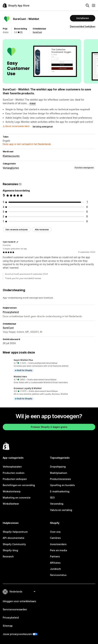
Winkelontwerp (12, 491)
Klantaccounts (11, 156)
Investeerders (58, 544)
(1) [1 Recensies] (21, 32)
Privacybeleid (11, 312)
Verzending (57, 504)
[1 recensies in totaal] (87, 202)
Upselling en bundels (62, 485)
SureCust (37, 32)
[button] (49, 365)
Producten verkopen (15, 479)
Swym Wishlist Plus (23, 360)
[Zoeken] (87, 5)
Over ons (55, 532)
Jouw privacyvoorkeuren (17, 634)
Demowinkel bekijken (83, 26)
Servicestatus (58, 575)
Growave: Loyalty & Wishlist (28, 388)
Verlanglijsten (11, 168)
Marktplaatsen (59, 473)
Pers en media (58, 550)
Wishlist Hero (20, 377)
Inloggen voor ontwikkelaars (19, 601)
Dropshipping (58, 467)
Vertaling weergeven (43, 127)
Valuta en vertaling (61, 510)
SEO (52, 498)
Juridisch (55, 569)
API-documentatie (14, 538)
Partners (55, 556)
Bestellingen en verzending (19, 485)
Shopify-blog (10, 550)
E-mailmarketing (60, 491)
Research (8, 556)
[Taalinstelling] (22, 591)
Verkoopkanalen (12, 467)
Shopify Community (14, 544)
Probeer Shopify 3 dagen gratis (49, 427)
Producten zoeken (14, 473)
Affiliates (55, 563)
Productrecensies (60, 479)
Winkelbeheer (11, 504)
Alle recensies (42, 230)
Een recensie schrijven (17, 230)
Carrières (55, 538)
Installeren (83, 18)
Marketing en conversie (17, 498)
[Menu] (94, 5)
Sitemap (8, 626)
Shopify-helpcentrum (15, 532)
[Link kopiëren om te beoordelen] (17, 242)
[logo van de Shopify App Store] (16, 5)
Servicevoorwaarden (15, 609)
